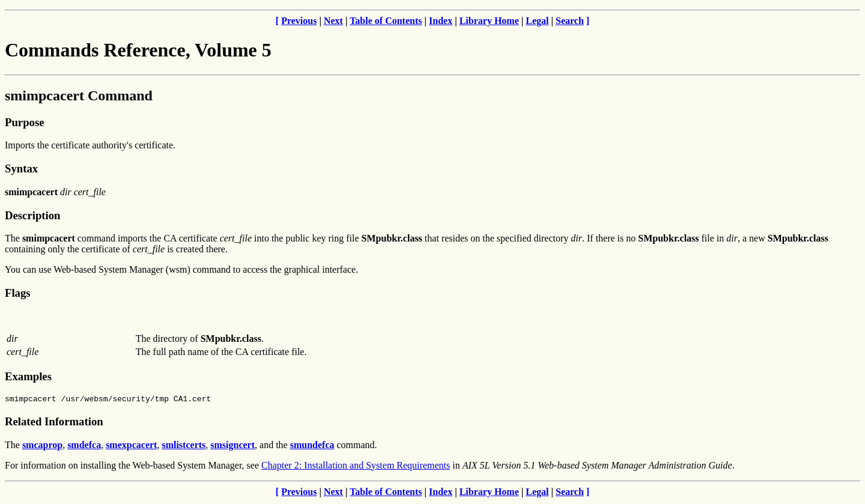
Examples (28, 376)
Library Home (489, 21)
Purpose (24, 122)
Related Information (54, 423)
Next (333, 21)
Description (32, 215)
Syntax (21, 169)
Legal (537, 21)
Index (441, 21)
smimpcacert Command (79, 96)
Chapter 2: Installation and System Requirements (356, 467)
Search (570, 21)
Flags (18, 293)
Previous (299, 21)
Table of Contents (386, 21)
